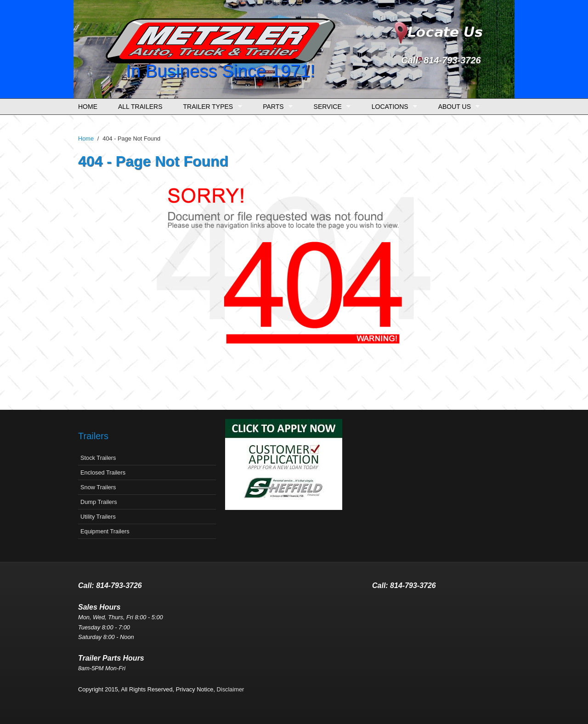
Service (330, 107)
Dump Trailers (99, 502)
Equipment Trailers (105, 531)
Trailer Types (210, 107)
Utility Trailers (98, 517)
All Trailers (140, 107)
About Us (457, 107)
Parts (275, 107)
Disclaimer (231, 689)
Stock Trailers (98, 458)
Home (88, 107)
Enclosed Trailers (103, 472)
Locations (392, 107)
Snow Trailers (98, 487)
